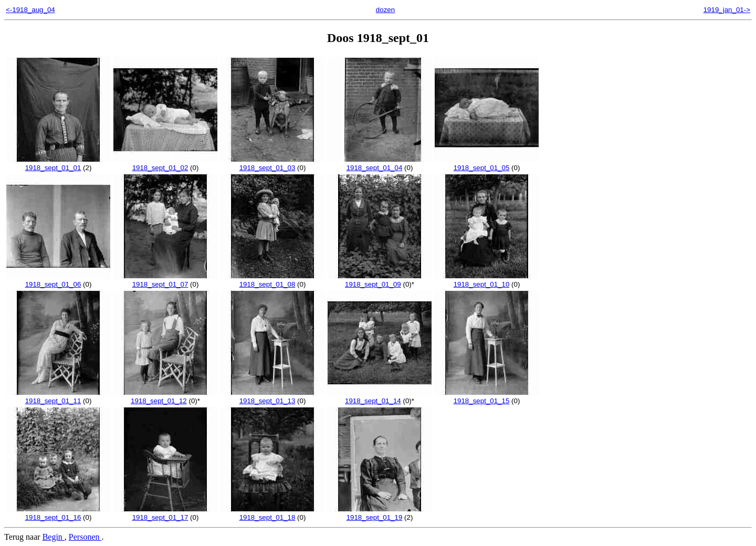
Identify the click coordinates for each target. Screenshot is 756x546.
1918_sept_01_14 (380, 397)
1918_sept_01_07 (165, 280)
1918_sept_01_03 (272, 164)
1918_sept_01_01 (58, 164)
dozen (385, 10)
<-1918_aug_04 (30, 10)
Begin (54, 537)
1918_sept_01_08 (272, 280)
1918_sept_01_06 (58, 280)
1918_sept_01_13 (272, 397)
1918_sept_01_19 (380, 513)
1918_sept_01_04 (380, 164)
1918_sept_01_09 (380, 280)
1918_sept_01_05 (487, 164)
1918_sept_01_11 (58, 397)
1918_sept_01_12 (165, 397)
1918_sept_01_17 (165, 513)
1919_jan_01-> (727, 10)
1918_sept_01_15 (487, 397)
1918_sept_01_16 (58, 513)
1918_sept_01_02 (165, 164)
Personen (85, 537)
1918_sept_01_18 (272, 513)
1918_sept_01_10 (487, 280)
